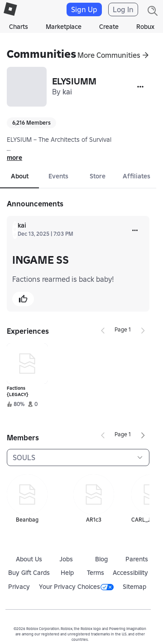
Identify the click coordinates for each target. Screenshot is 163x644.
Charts (19, 27)
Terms (96, 573)
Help (67, 573)
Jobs (66, 559)
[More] (140, 87)
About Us (29, 559)
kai (67, 92)
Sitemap (134, 587)
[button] (23, 299)
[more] (135, 230)
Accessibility (130, 573)
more (14, 158)
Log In (123, 9)
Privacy (19, 587)
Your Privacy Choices (76, 587)
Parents (137, 559)
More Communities (109, 55)
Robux (145, 27)
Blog (101, 559)
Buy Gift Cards (29, 573)
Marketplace (64, 27)
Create (109, 27)
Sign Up (84, 9)
